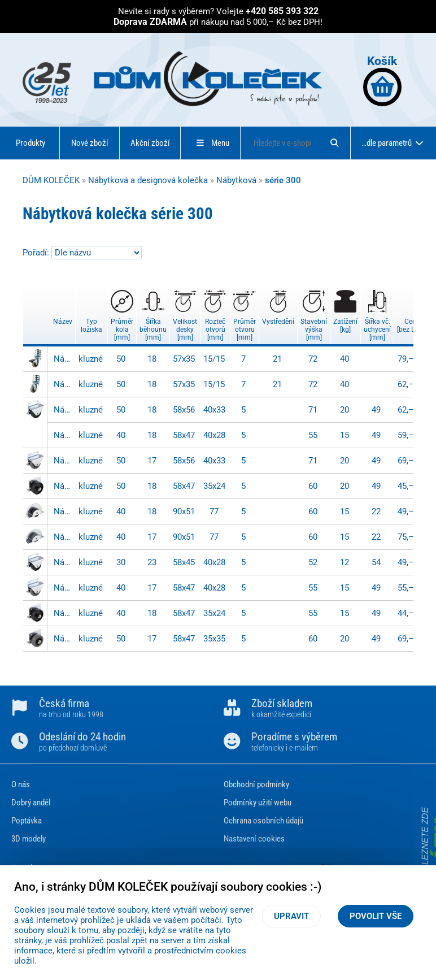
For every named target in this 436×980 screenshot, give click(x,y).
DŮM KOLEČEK (51, 180)
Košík (382, 80)
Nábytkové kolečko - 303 (63, 537)
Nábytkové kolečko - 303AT (63, 511)
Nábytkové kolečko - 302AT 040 (63, 435)
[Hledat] (334, 143)
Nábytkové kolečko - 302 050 (63, 461)
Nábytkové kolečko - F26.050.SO (63, 384)
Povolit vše (376, 916)
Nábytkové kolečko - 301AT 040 (63, 613)
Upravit (291, 916)
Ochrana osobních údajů (263, 821)
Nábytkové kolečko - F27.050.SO (63, 359)
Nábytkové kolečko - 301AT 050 (63, 486)
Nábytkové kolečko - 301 (63, 639)
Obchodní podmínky (256, 784)
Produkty (30, 143)
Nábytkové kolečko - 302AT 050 (63, 410)
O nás (21, 784)
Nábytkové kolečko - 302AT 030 (63, 562)
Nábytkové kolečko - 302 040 (63, 588)
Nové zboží (90, 143)
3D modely (29, 839)
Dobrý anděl (31, 803)
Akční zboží (150, 143)
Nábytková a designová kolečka (148, 180)
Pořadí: (37, 253)
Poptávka (27, 821)
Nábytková (236, 180)
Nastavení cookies (254, 839)
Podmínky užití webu (258, 803)
